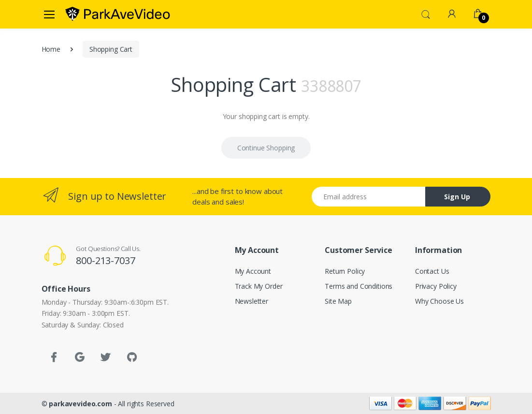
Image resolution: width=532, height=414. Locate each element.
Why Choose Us (439, 301)
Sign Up (457, 197)
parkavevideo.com (80, 404)
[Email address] (369, 197)
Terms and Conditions (359, 286)
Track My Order (259, 286)
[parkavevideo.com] (118, 14)
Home (51, 49)
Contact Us (432, 271)
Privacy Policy (436, 286)
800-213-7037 (105, 260)
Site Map (338, 301)
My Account (253, 271)
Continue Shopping (266, 148)
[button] (426, 14)
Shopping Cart (111, 49)
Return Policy (345, 271)
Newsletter (252, 301)
